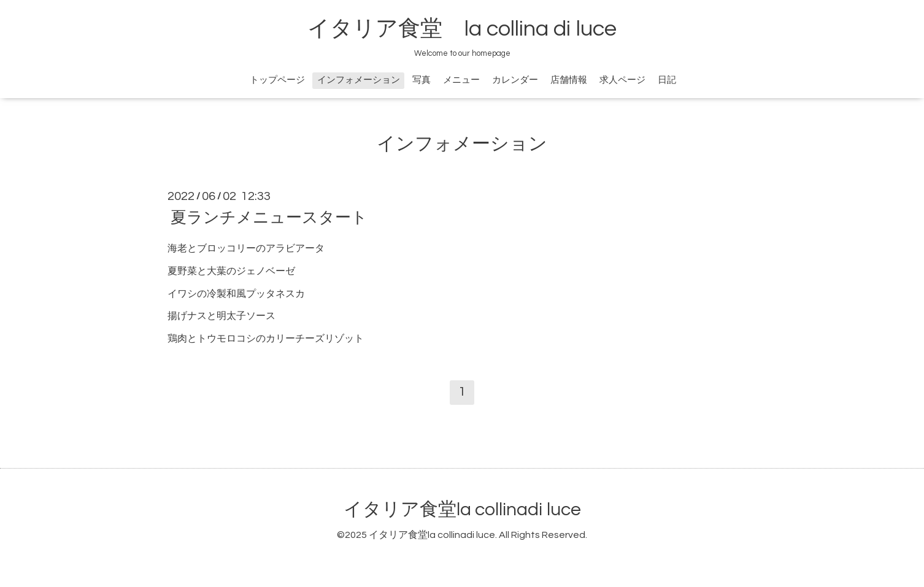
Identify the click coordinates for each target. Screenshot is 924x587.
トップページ (277, 80)
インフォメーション (359, 80)
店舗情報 (569, 80)
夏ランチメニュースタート (269, 218)
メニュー (461, 80)
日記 (667, 80)
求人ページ (622, 80)
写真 (422, 80)
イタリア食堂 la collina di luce (462, 29)
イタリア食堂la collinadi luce (462, 509)
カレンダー (515, 80)
